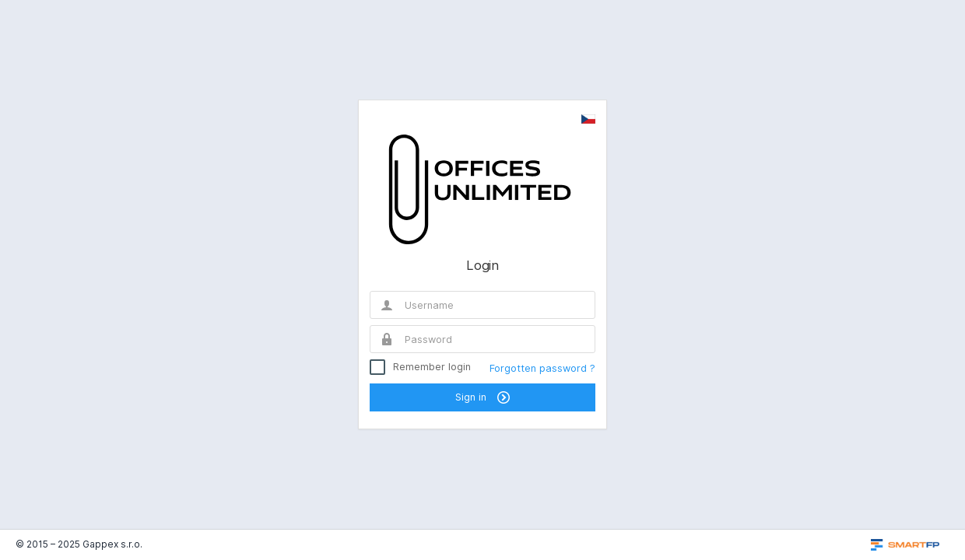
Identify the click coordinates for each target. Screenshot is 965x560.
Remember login (432, 367)
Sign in (482, 397)
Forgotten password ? (542, 368)
